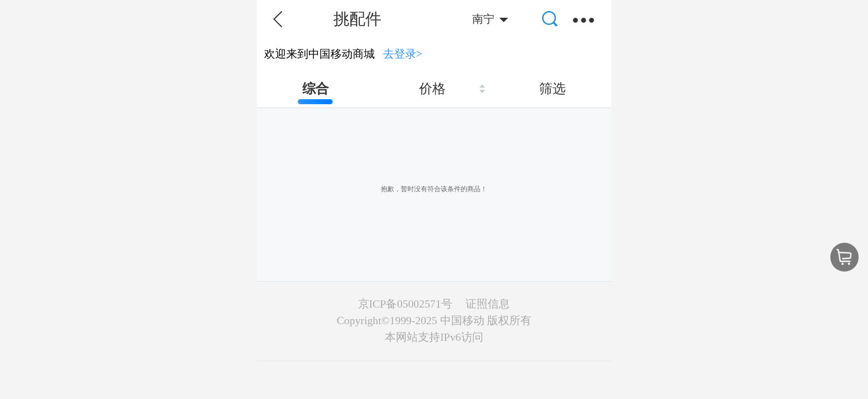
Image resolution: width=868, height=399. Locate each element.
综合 (316, 89)
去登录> (403, 54)
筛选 (552, 89)
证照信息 (488, 304)
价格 (432, 89)
